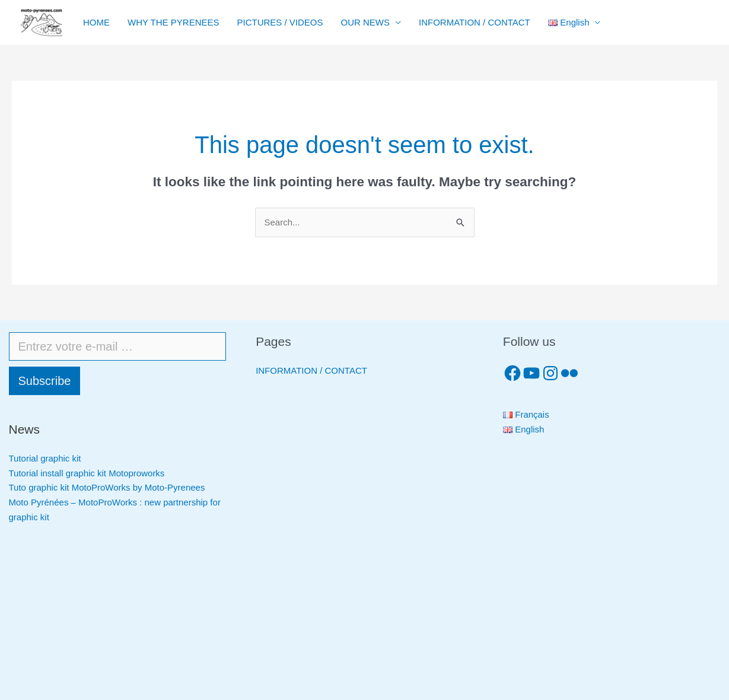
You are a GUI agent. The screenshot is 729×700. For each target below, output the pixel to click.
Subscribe (45, 381)
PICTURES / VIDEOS (280, 22)
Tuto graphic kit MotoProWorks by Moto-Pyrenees (107, 487)
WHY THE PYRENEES (173, 22)
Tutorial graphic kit (45, 458)
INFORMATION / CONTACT (475, 22)
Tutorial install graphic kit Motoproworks (87, 473)
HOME (96, 22)
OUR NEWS (366, 22)
